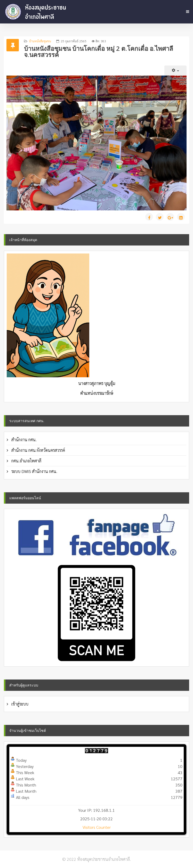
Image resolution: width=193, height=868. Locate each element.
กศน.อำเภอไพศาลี (26, 461)
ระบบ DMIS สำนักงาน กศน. (34, 471)
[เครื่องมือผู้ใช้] (175, 71)
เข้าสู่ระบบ (19, 704)
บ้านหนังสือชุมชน (40, 41)
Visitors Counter (97, 827)
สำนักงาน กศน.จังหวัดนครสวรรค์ (38, 450)
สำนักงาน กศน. (23, 440)
